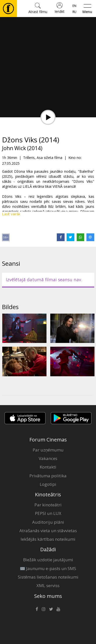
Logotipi (48, 484)
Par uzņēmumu (48, 450)
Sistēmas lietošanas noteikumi (48, 577)
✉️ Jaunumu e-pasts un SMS (48, 568)
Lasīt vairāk (11, 214)
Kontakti (48, 467)
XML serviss (48, 585)
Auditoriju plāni (48, 522)
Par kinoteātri (48, 505)
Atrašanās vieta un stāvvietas (48, 531)
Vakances (48, 458)
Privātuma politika (48, 476)
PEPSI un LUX (48, 513)
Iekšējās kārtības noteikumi (48, 539)
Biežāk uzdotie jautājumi (48, 560)
